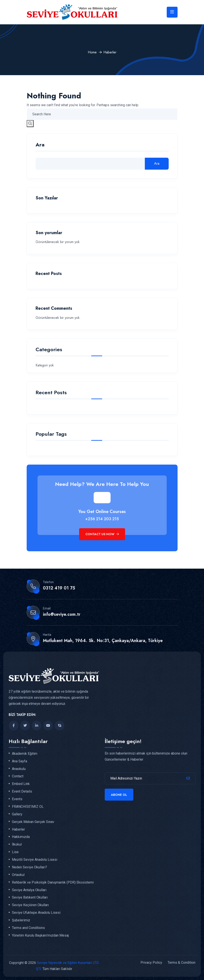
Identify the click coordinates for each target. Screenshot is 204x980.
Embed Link (21, 784)
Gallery (17, 814)
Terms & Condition (181, 963)
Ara (40, 145)
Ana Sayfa (20, 761)
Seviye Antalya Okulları (29, 890)
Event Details (22, 791)
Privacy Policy (151, 963)
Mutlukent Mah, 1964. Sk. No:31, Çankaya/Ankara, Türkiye (103, 641)
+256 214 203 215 (102, 519)
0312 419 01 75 (59, 588)
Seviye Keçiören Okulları (30, 905)
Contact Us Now (102, 534)
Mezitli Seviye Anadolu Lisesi (35, 860)
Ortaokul (18, 875)
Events (17, 799)
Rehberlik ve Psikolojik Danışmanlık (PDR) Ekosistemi (53, 882)
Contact (18, 776)
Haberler (18, 829)
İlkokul (17, 844)
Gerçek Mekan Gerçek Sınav (33, 822)
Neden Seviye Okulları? (29, 867)
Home (92, 52)
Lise (15, 852)
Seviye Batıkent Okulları (30, 897)
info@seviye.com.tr (62, 614)
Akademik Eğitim (25, 754)
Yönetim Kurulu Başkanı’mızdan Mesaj (40, 935)
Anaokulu (19, 769)
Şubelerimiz (21, 920)
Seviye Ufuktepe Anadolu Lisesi (36, 913)
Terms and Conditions (28, 928)
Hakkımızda (21, 837)
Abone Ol (119, 795)
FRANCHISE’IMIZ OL (28, 807)
